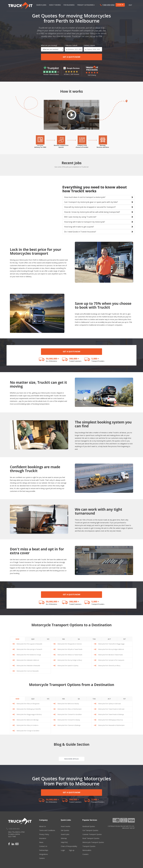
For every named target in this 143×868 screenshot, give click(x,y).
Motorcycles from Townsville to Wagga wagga (111, 644)
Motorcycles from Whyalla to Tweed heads (70, 649)
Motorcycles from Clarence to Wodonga (69, 725)
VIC (48, 639)
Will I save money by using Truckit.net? (80, 217)
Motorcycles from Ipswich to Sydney (68, 666)
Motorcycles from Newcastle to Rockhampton (111, 725)
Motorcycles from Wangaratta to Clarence (70, 644)
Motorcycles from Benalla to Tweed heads (110, 655)
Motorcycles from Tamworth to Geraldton (70, 714)
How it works (66, 826)
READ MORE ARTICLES (72, 759)
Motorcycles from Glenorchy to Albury (109, 666)
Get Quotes (65, 830)
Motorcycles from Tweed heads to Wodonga (111, 714)
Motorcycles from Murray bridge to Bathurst (111, 649)
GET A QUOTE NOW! (72, 57)
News (41, 842)
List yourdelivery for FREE (40, 146)
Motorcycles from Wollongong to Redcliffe (29, 709)
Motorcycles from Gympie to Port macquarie (111, 660)
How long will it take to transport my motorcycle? (85, 222)
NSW (17, 639)
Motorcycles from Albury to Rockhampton (70, 709)
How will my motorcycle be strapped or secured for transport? (90, 207)
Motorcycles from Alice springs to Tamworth (29, 649)
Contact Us (43, 846)
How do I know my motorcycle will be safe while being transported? (92, 212)
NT (125, 639)
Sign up (72, 850)
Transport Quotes (89, 846)
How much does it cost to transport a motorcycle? (85, 197)
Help (130, 5)
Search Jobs (41, 5)
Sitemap (64, 838)
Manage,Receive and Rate (103, 146)
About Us (43, 826)
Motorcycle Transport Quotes (93, 842)
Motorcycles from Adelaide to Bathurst (28, 660)
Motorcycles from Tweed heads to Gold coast (111, 709)
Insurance (43, 838)
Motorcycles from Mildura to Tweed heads (70, 655)
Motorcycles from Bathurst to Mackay (68, 704)
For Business (69, 5)
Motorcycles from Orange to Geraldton (28, 731)
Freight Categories (86, 5)
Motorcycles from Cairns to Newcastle (28, 671)
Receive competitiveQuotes (61, 146)
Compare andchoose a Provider (82, 146)
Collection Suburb (71, 45)
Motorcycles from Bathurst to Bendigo (28, 720)
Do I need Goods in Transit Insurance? (80, 232)
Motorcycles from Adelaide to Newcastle (28, 666)
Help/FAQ (64, 842)
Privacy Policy (44, 834)
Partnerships (44, 850)
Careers (42, 858)
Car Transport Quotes (90, 830)
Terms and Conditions (47, 830)
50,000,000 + (52, 359)
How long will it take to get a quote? (79, 227)
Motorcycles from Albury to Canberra (27, 725)
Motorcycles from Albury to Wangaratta (28, 704)
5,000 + (95, 359)
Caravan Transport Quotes (92, 834)
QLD (33, 639)
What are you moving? (49, 45)
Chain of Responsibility (69, 846)
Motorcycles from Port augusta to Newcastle (29, 644)
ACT (109, 639)
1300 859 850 (107, 5)
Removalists (87, 850)
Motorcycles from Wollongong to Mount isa (111, 720)
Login (63, 850)
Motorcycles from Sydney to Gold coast (110, 704)
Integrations (44, 854)
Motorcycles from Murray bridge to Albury (70, 660)
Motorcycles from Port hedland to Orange (29, 655)
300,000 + (74, 359)
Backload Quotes (89, 826)
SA (79, 639)
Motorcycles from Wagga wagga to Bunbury (29, 714)
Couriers (85, 854)
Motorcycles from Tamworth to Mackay (69, 720)
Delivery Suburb (89, 45)
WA (64, 639)
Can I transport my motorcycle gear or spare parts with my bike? (91, 202)
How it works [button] (55, 5)
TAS (94, 639)
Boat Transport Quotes (91, 838)
